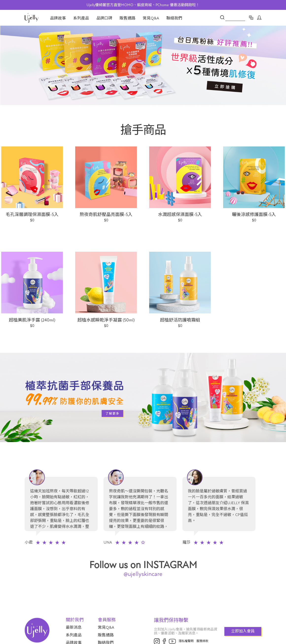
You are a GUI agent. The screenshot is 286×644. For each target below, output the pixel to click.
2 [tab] (147, 97)
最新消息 (74, 627)
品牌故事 (58, 18)
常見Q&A (151, 18)
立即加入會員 (243, 631)
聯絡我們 (174, 18)
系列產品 (81, 18)
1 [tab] (139, 97)
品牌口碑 (104, 18)
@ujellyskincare (143, 574)
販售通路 (127, 18)
